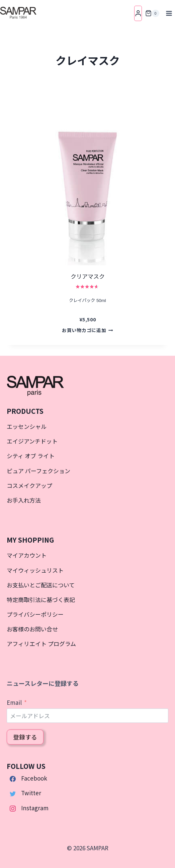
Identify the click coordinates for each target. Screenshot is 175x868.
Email (14, 702)
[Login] (138, 13)
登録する (25, 737)
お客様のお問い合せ (32, 629)
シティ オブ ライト (31, 456)
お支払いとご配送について (41, 585)
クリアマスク (88, 276)
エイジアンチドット (32, 441)
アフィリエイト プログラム (41, 644)
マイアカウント (27, 555)
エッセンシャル (27, 426)
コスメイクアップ (29, 485)
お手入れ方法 (24, 500)
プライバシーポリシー (35, 614)
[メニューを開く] (169, 13)
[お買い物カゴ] (152, 13)
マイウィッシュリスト (35, 570)
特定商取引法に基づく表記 (41, 600)
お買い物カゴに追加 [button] (87, 330)
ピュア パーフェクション (38, 471)
